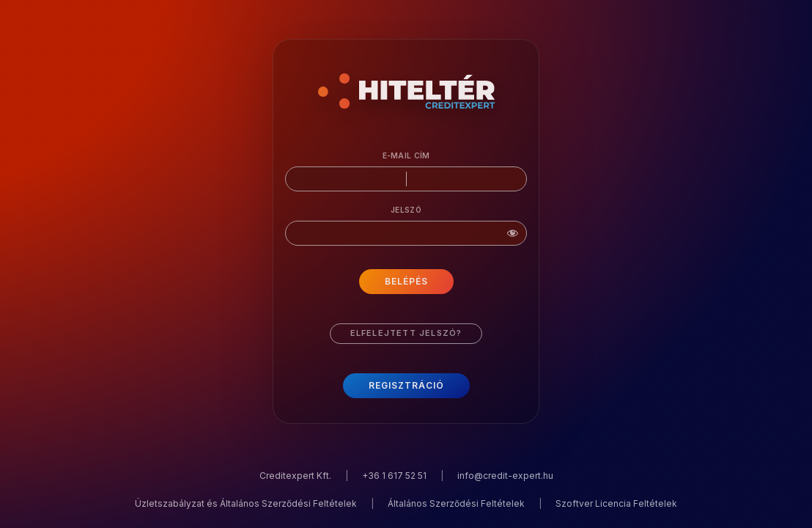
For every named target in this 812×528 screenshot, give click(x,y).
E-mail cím (406, 155)
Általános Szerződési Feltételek (456, 503)
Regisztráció (406, 385)
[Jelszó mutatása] (512, 237)
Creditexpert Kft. (295, 476)
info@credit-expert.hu (505, 476)
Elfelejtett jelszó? (406, 333)
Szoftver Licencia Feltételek (616, 503)
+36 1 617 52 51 (394, 476)
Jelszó (406, 210)
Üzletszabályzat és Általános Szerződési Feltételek (246, 503)
